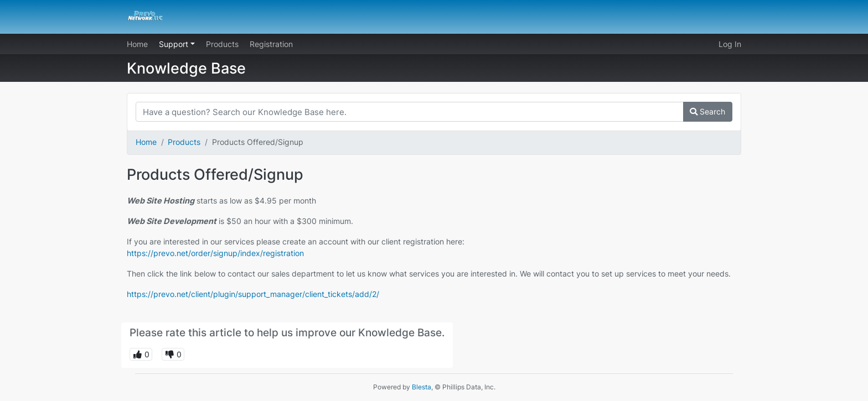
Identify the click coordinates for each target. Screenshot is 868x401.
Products (222, 44)
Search (707, 111)
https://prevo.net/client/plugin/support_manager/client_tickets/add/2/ (253, 294)
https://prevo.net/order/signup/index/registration (215, 253)
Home (137, 44)
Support (175, 44)
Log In (730, 44)
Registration (271, 44)
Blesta (422, 387)
